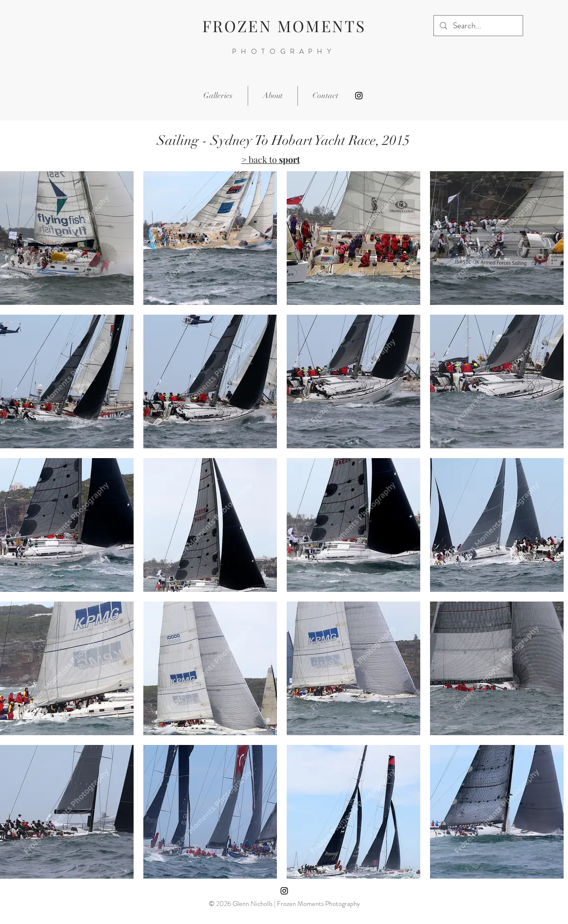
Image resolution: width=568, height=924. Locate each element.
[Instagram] (359, 96)
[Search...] (478, 26)
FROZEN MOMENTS (284, 26)
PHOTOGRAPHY (284, 51)
